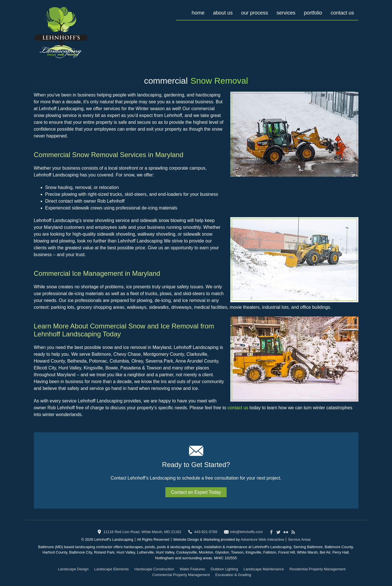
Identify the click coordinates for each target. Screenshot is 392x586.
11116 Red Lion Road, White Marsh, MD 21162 (142, 532)
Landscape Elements (111, 569)
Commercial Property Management (181, 575)
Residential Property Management (318, 569)
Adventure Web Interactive (262, 539)
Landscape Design (73, 569)
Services (286, 13)
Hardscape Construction (154, 569)
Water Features (192, 569)
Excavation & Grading (233, 575)
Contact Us (342, 13)
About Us (223, 13)
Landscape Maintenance (264, 569)
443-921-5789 (206, 532)
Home (198, 13)
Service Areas (299, 539)
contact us (238, 408)
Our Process (255, 13)
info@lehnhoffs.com (246, 532)
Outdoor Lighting (224, 569)
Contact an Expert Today (196, 492)
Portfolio (313, 13)
